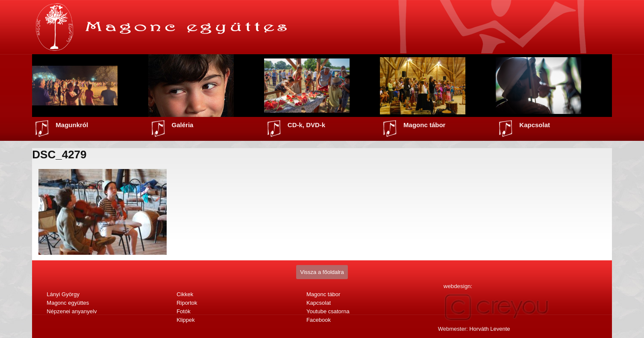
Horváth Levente (490, 329)
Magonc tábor (424, 125)
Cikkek (185, 294)
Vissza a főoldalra (322, 272)
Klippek (186, 320)
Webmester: (474, 329)
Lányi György (63, 294)
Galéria (183, 125)
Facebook (319, 320)
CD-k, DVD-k (306, 125)
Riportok (187, 303)
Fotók (184, 311)
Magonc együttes (68, 303)
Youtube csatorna (328, 311)
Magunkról (72, 125)
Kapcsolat (535, 125)
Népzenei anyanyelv (72, 311)
